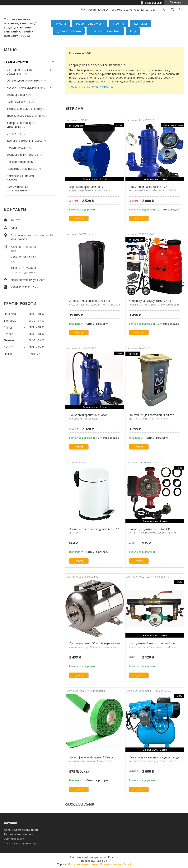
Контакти (140, 23)
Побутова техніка (18, 102)
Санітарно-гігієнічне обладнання (20, 72)
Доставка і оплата (69, 31)
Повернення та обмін (105, 31)
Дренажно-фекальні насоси (25, 141)
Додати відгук (173, 10)
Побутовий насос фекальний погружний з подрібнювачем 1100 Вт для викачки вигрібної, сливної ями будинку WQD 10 (153, 192)
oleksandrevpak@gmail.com (28, 280)
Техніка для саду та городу (24, 109)
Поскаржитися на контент (83, 864)
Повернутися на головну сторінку (91, 87)
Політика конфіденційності (116, 864)
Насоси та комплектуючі (23, 88)
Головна (60, 23)
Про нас (119, 23)
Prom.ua (113, 857)
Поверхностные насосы (22, 169)
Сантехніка (14, 133)
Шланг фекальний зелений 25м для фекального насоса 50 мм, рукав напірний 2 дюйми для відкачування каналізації (92, 763)
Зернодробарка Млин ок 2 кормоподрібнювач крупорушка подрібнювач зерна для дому (90, 190)
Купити (79, 218)
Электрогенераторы (20, 162)
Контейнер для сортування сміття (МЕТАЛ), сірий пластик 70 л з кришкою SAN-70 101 (152, 419)
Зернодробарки (17, 95)
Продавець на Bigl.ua (94, 861)
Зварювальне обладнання (24, 116)
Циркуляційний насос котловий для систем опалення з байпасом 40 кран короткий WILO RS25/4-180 (154, 647)
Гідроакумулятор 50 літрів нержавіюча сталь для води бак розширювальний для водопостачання (94, 647)
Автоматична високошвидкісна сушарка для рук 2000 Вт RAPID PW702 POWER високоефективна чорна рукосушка (95, 306)
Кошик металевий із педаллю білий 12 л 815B (94, 531)
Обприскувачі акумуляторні (25, 80)
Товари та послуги (88, 23)
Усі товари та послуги (80, 804)
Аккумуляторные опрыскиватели (18, 188)
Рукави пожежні (17, 148)
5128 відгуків (153, 3)
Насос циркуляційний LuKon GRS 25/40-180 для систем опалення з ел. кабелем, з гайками (153, 533)
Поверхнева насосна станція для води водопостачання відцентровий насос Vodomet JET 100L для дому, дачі (154, 761)
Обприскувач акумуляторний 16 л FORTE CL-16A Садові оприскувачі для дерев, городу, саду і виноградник (154, 304)
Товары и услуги (16, 62)
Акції (133, 31)
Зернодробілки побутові (23, 155)
